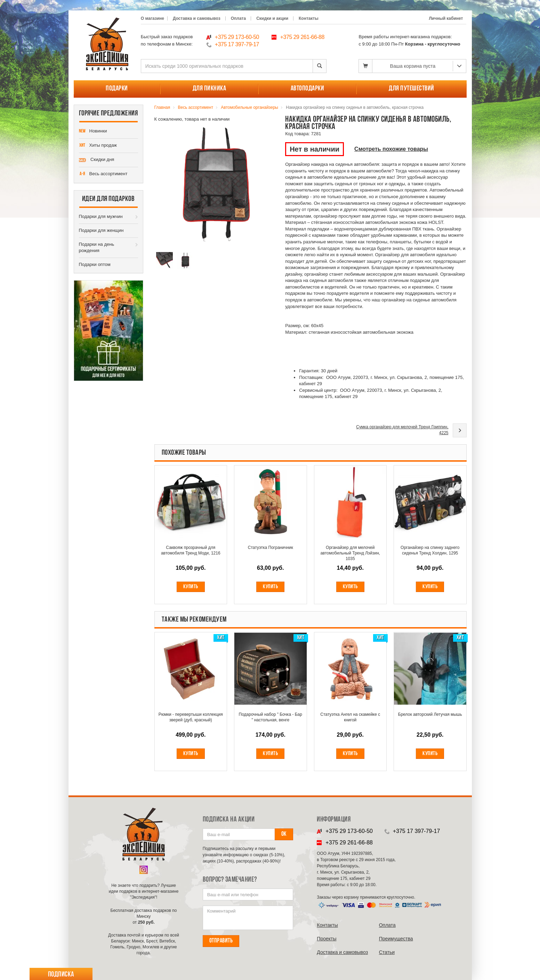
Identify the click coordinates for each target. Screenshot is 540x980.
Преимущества (396, 939)
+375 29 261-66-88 (302, 37)
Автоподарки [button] (308, 89)
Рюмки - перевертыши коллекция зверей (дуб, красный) (191, 717)
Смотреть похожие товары (391, 149)
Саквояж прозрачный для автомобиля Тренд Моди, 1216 (191, 550)
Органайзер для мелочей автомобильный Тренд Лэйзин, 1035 (350, 553)
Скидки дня (97, 160)
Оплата (238, 18)
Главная (162, 107)
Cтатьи (387, 952)
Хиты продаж (98, 146)
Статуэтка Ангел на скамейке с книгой (350, 717)
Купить (191, 587)
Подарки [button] (117, 89)
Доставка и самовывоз (197, 18)
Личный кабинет (446, 18)
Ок (284, 834)
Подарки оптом (95, 264)
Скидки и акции (272, 18)
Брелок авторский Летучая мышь (430, 714)
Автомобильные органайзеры (249, 107)
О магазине (152, 18)
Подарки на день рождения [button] (97, 248)
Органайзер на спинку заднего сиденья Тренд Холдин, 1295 (430, 550)
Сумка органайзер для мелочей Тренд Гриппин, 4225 (402, 430)
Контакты (309, 18)
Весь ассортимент (103, 174)
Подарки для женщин (101, 230)
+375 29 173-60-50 (237, 37)
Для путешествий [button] (412, 89)
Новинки (93, 131)
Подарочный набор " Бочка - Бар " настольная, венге (271, 717)
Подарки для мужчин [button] (101, 216)
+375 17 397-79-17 (237, 44)
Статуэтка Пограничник (271, 548)
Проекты (327, 939)
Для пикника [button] (209, 89)
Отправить (221, 941)
